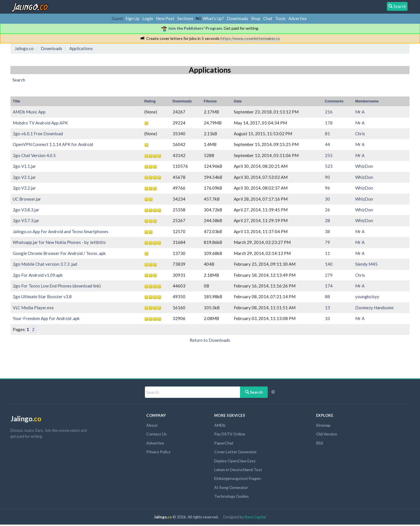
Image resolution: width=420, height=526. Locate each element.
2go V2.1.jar (24, 177)
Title (16, 101)
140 (329, 264)
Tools (280, 18)
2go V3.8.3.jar (26, 210)
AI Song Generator (231, 487)
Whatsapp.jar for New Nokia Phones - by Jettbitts (59, 242)
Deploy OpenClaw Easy (235, 461)
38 (327, 231)
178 (329, 123)
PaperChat (224, 443)
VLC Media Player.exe (33, 308)
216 (329, 112)
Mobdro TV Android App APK (40, 123)
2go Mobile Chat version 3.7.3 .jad (45, 264)
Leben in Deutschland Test (238, 470)
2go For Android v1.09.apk (38, 275)
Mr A (360, 112)
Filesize (210, 101)
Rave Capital (255, 517)
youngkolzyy (367, 297)
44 (327, 144)
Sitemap (323, 425)
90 (327, 177)
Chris (360, 134)
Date (238, 101)
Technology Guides (232, 496)
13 (327, 308)
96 (327, 188)
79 (327, 242)
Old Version (327, 434)
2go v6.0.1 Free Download (38, 134)
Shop (256, 18)
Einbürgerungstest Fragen (238, 478)
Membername (367, 101)
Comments (334, 101)
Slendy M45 (366, 264)
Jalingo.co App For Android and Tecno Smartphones (61, 231)
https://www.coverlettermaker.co (250, 38)
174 (329, 286)
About (152, 425)
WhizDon (364, 166)
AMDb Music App (29, 112)
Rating (150, 101)
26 (327, 210)
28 (327, 220)
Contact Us (157, 434)
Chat (268, 18)
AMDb (220, 425)
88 (327, 297)
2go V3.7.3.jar (26, 220)
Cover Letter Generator (235, 452)
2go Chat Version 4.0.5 (34, 155)
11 (327, 253)
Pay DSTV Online (230, 434)
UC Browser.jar (27, 199)
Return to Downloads (210, 340)
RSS (320, 443)
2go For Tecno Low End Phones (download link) (57, 286)
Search (254, 392)
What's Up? (213, 18)
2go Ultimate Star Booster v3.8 (42, 297)
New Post (165, 18)
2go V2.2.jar (24, 188)
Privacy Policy (158, 452)
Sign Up (132, 18)
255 (329, 155)
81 (327, 134)
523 (329, 166)
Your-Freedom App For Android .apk (46, 318)
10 (327, 318)
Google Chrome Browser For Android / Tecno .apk (59, 253)
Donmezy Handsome (374, 308)
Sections (185, 18)
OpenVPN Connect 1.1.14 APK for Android (53, 144)
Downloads (237, 18)
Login (148, 18)
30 (327, 199)
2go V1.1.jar (24, 166)
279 (329, 275)
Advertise (298, 18)
